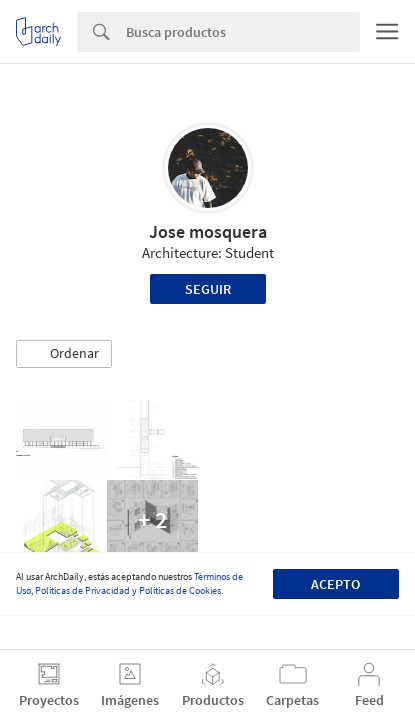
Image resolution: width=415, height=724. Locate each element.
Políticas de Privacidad (82, 590)
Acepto (335, 584)
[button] (64, 354)
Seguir (208, 289)
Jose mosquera (208, 231)
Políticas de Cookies (180, 590)
